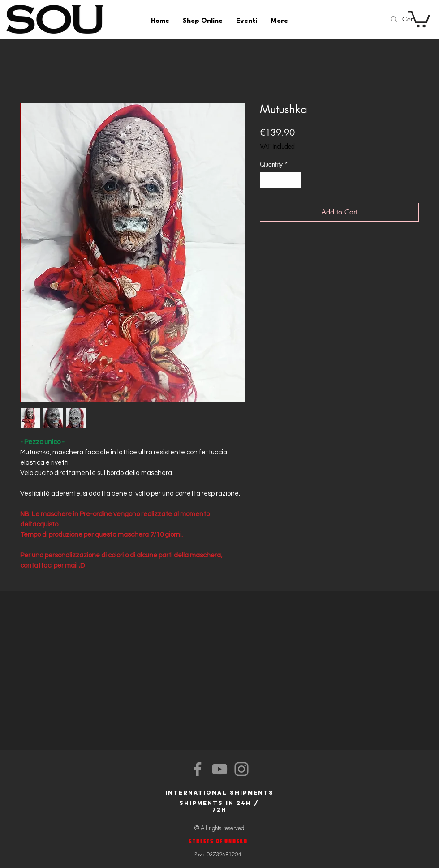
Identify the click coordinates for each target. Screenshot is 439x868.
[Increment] (294, 180)
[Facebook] (198, 769)
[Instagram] (241, 769)
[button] (419, 18)
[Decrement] (267, 180)
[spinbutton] (280, 180)
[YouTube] (219, 769)
